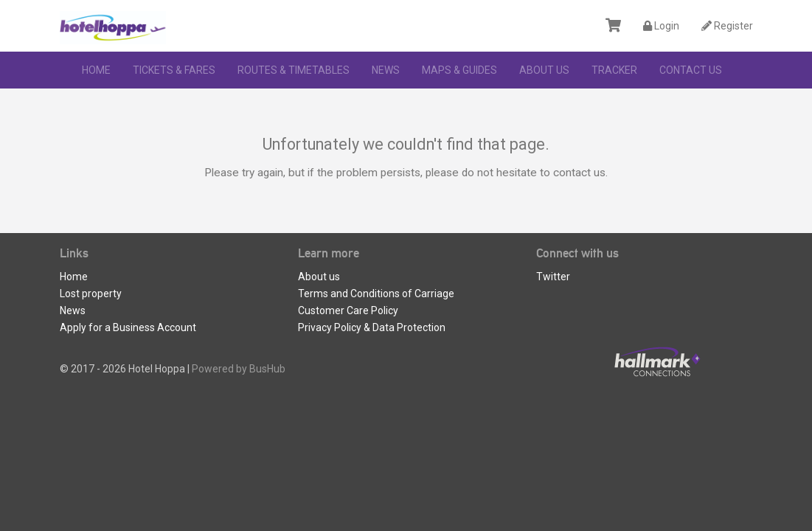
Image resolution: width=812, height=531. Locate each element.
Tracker (614, 70)
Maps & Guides (459, 70)
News (386, 70)
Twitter (553, 277)
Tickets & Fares (174, 70)
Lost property (91, 294)
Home (96, 70)
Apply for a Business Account (128, 327)
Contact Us (691, 70)
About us (544, 70)
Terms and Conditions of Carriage (376, 294)
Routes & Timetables (294, 70)
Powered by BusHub (239, 369)
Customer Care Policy (348, 310)
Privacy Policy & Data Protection (372, 327)
